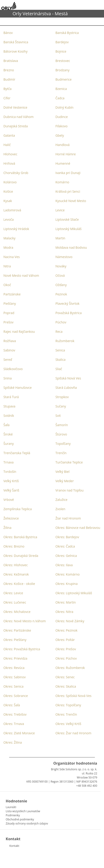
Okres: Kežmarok (16, 574)
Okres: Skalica (66, 686)
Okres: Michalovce (17, 612)
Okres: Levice (13, 593)
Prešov (8, 322)
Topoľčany (63, 444)
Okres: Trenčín (66, 714)
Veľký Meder (65, 481)
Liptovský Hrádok (16, 229)
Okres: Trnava (14, 724)
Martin (60, 238)
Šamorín (62, 425)
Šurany (9, 444)
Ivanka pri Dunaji (68, 173)
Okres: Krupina (66, 584)
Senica (60, 350)
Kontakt (14, 846)
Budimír (9, 79)
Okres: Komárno (68, 574)
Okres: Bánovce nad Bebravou (78, 528)
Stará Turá (11, 397)
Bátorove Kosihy (16, 51)
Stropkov (62, 397)
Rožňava (10, 341)
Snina (8, 378)
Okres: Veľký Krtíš (68, 724)
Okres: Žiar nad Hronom (73, 733)
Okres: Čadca (65, 546)
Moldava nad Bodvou (71, 247)
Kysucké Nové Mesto (71, 201)
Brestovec (63, 61)
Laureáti (11, 807)
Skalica (60, 360)
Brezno (9, 70)
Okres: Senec (65, 677)
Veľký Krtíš (11, 481)
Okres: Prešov (66, 649)
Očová (60, 275)
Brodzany (62, 70)
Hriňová (9, 163)
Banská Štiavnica (16, 42)
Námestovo (64, 257)
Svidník (9, 416)
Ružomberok (65, 341)
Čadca (60, 98)
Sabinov (9, 350)
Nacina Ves (12, 257)
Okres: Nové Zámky (70, 621)
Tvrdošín (10, 472)
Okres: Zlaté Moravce (19, 733)
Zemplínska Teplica (18, 509)
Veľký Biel (62, 472)
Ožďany (61, 285)
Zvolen (60, 509)
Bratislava (11, 61)
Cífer (7, 98)
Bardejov (62, 42)
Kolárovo (10, 182)
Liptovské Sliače (67, 219)
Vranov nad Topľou (69, 490)
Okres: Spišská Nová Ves (73, 696)
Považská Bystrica (69, 313)
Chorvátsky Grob (16, 173)
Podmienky (13, 815)
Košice (8, 191)
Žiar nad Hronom (68, 518)
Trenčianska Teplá (17, 453)
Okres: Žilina (13, 742)
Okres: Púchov (66, 658)
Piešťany (10, 303)
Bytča (8, 89)
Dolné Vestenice (15, 107)
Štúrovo (61, 434)
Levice (60, 210)
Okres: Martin (66, 602)
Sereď (8, 360)
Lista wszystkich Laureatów (23, 811)
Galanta (9, 135)
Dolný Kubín (64, 107)
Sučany (61, 406)
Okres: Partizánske (17, 630)
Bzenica (61, 89)
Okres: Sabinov (14, 677)
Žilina (7, 528)
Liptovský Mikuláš (69, 229)
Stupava (9, 406)
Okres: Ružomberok (70, 668)
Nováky (61, 266)
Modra (8, 247)
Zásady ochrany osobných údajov (27, 823)
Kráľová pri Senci (68, 191)
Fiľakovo (61, 126)
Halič (7, 145)
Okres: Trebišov (15, 714)
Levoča (9, 219)
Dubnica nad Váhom (18, 117)
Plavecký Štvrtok (67, 303)
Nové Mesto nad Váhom (21, 275)
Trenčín (61, 453)
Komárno (62, 182)
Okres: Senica (13, 686)
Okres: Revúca (14, 668)
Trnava (9, 462)
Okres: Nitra (64, 612)
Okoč (7, 285)
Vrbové (9, 500)
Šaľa (6, 425)
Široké (8, 434)
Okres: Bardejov (67, 537)
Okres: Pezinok (66, 630)
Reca (59, 332)
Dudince (62, 117)
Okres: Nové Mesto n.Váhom (25, 621)
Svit (58, 416)
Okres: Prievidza (15, 658)
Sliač (59, 369)
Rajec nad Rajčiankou (19, 332)
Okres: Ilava (64, 565)
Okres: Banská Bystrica (20, 537)
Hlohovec (10, 154)
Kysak (8, 201)
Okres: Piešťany (15, 640)
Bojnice (61, 51)
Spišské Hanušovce (18, 388)
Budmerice (64, 79)
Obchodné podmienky (20, 819)
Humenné (63, 163)
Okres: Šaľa (12, 705)
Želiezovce (11, 518)
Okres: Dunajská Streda (21, 556)
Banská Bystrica (67, 33)
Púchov (61, 322)
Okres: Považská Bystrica (22, 649)
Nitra (7, 266)
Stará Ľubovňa (66, 388)
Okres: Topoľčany (68, 705)
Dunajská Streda (16, 126)
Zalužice (61, 500)
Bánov (8, 33)
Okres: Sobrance (16, 696)
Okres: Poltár (65, 640)
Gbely (60, 135)
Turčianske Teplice (69, 462)
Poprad (9, 313)
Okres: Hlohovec (16, 565)
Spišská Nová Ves (68, 378)
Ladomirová (12, 210)
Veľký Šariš (11, 490)
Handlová (62, 145)
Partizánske (12, 294)
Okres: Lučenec (15, 602)
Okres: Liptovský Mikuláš (74, 593)
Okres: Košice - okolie (19, 584)
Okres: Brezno (14, 546)
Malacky (9, 238)
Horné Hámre (66, 154)
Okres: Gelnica (66, 556)
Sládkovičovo (13, 369)
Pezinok (61, 294)
